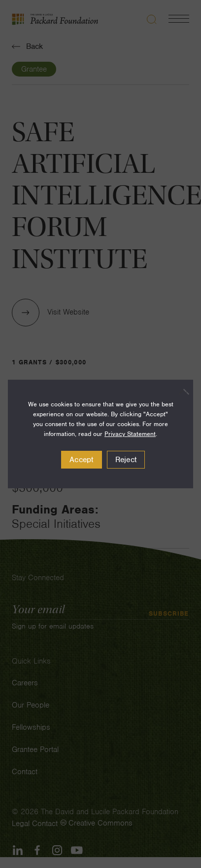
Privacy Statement (130, 434)
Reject (126, 460)
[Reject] (181, 392)
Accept (82, 460)
